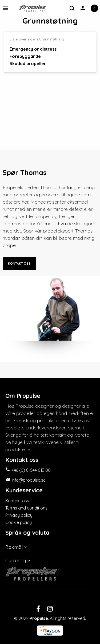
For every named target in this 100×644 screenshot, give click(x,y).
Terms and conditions (26, 508)
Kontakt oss (17, 501)
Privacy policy (19, 515)
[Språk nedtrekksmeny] (50, 546)
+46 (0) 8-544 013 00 (31, 470)
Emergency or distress (33, 49)
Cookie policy (19, 522)
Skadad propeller (28, 63)
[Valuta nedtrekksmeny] (50, 559)
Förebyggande (25, 56)
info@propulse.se (29, 480)
